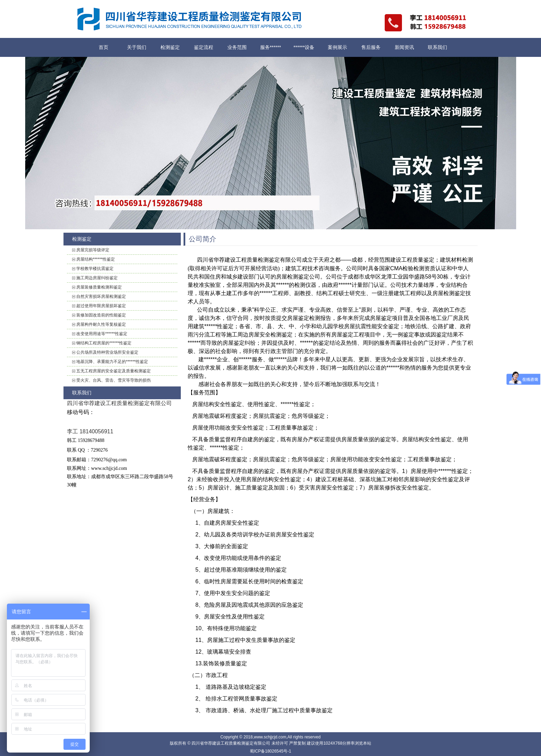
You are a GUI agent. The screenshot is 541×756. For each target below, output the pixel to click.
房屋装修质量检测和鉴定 (99, 287)
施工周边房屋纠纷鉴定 (97, 278)
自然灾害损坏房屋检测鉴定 (101, 296)
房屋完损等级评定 (93, 250)
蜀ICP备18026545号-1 (270, 751)
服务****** (271, 47)
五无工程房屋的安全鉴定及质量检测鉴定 (114, 371)
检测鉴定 (170, 47)
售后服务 (371, 47)
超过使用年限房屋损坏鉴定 (101, 306)
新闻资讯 (404, 47)
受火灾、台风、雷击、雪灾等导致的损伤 (114, 380)
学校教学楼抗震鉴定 (95, 269)
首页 (104, 47)
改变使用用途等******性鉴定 (102, 334)
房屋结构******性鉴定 (96, 259)
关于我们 (137, 47)
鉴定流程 (204, 47)
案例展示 (337, 47)
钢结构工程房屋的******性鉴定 (104, 343)
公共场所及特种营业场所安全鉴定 (107, 352)
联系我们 (437, 47)
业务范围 (237, 47)
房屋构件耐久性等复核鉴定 (101, 324)
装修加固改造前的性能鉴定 (101, 315)
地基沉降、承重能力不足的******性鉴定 (112, 362)
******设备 (304, 47)
